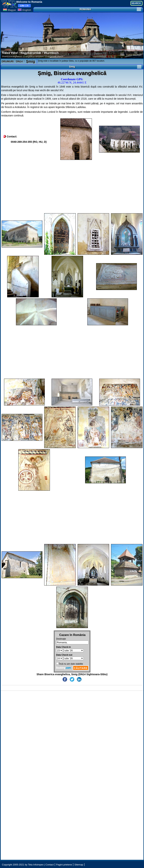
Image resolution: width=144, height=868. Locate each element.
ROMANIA (110, 9)
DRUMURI (8, 61)
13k (24, 6)
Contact (50, 865)
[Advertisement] (72, 187)
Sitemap (79, 865)
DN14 (19, 61)
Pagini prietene (64, 865)
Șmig (30, 61)
